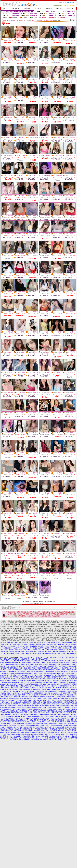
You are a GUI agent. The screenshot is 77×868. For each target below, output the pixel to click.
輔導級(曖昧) (25, 18)
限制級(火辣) (15, 18)
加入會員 (38, 8)
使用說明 (49, 8)
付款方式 (59, 8)
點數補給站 (15, 8)
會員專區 (27, 8)
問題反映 (70, 8)
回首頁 (5, 8)
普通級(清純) (35, 18)
